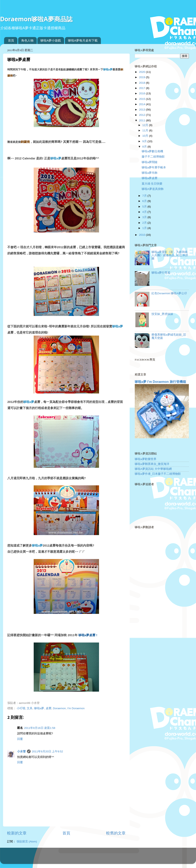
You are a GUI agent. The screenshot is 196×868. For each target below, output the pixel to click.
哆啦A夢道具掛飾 (153, 189)
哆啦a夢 (108, 69)
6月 (145, 201)
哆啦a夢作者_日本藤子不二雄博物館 (158, 474)
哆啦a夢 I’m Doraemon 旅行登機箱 (160, 382)
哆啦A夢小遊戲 (51, 40)
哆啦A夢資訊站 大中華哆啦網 (153, 469)
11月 (146, 130)
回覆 (20, 739)
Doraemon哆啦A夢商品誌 (36, 19)
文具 (30, 708)
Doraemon (59, 708)
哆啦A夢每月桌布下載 (83, 40)
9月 (145, 141)
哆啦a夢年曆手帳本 (154, 167)
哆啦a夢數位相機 (153, 151)
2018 (143, 83)
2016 (143, 93)
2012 (143, 115)
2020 (143, 72)
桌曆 (49, 708)
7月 (145, 196)
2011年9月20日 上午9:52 (47, 751)
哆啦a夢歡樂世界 (146, 459)
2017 (143, 88)
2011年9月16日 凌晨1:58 (40, 728)
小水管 (21, 751)
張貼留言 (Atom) (27, 842)
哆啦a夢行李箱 (161, 273)
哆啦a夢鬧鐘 (150, 162)
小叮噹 (21, 708)
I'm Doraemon (76, 708)
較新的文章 (17, 833)
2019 (143, 77)
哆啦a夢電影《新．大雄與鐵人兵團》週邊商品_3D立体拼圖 (170, 255)
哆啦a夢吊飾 (150, 173)
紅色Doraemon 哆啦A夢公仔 (169, 293)
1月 (145, 228)
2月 (145, 223)
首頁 (11, 40)
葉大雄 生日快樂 (152, 184)
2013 (143, 110)
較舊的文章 (116, 833)
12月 (146, 125)
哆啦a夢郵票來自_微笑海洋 (152, 464)
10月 (146, 136)
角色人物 (27, 40)
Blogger (114, 858)
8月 (145, 147)
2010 (143, 235)
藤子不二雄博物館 (153, 157)
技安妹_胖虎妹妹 (162, 314)
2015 (143, 99)
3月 (145, 217)
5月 (145, 207)
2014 (143, 104)
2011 (143, 120)
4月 (145, 212)
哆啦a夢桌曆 (150, 178)
